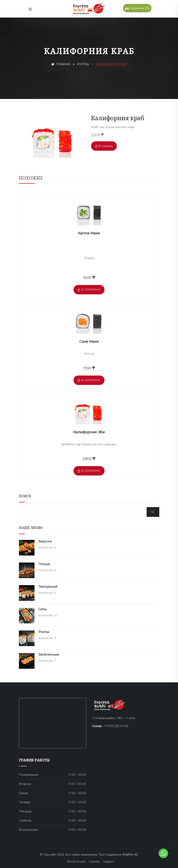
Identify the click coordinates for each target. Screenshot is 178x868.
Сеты (42, 609)
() (137, 8)
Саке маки (89, 342)
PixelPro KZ (130, 855)
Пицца (44, 564)
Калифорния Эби (89, 432)
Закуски (45, 541)
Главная (61, 64)
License (94, 862)
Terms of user (76, 862)
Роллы (83, 64)
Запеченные (49, 655)
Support (109, 862)
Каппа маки (89, 233)
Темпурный (48, 587)
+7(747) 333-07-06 (116, 726)
